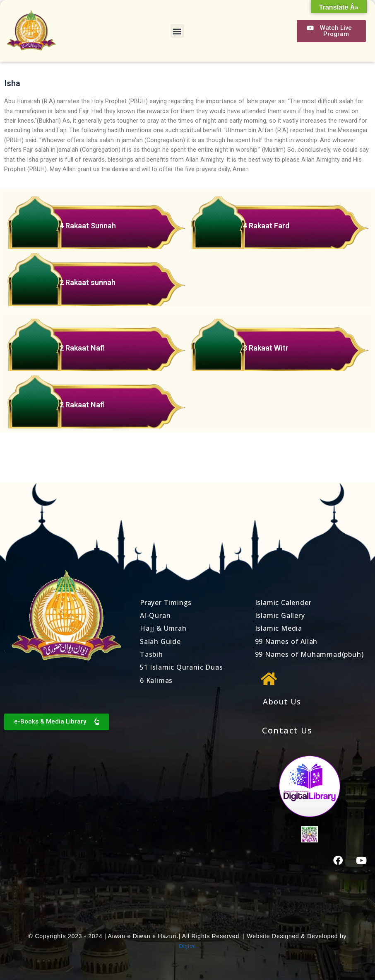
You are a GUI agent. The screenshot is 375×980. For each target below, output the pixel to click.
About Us (284, 701)
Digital (188, 946)
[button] (177, 31)
